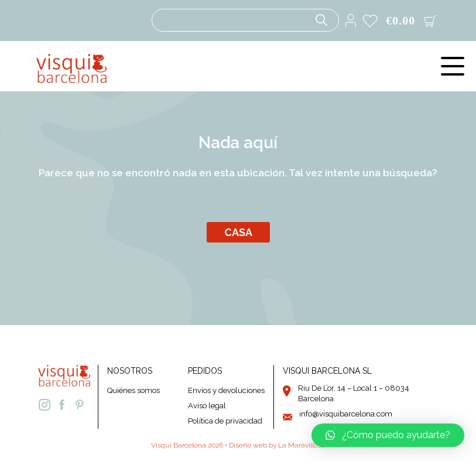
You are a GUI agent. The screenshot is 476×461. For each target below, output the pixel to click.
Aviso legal (207, 406)
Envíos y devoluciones (226, 390)
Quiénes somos (133, 390)
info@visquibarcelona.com (346, 414)
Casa (238, 232)
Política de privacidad (225, 421)
